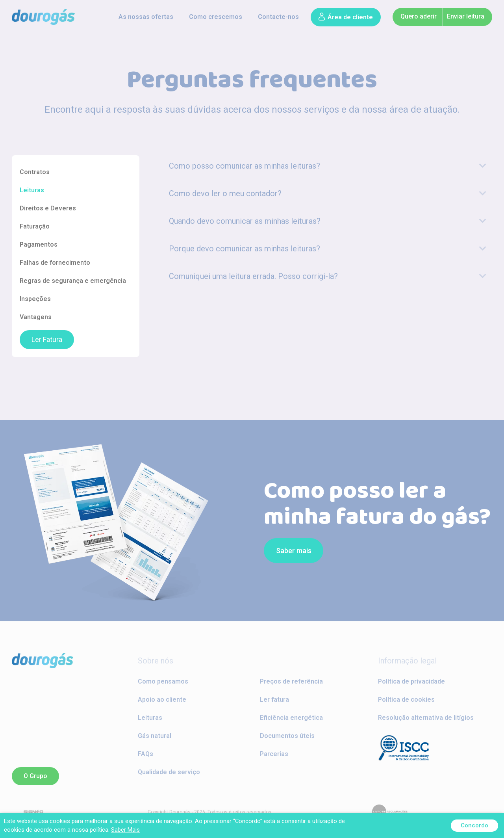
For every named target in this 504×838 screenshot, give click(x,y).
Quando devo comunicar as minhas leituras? (245, 221)
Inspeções (35, 299)
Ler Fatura (47, 340)
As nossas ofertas (146, 17)
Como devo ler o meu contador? (225, 193)
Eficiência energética (291, 718)
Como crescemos (216, 17)
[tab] (328, 166)
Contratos (35, 172)
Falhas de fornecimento (55, 263)
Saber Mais (125, 830)
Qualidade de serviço (169, 772)
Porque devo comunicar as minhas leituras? (245, 249)
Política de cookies (406, 700)
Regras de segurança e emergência (73, 281)
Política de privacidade (411, 681)
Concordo (474, 825)
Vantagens (36, 317)
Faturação (35, 226)
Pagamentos (39, 244)
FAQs (145, 754)
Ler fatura (274, 700)
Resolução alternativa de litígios (426, 718)
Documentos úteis (287, 736)
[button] (346, 17)
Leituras (32, 190)
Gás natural (155, 736)
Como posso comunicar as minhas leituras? (245, 166)
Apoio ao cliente (162, 700)
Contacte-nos (278, 17)
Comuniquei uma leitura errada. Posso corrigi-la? (253, 276)
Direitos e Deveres (48, 208)
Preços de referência (291, 681)
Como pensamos (163, 681)
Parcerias (274, 754)
